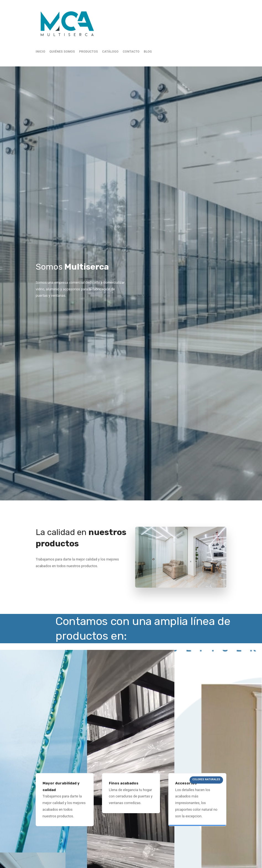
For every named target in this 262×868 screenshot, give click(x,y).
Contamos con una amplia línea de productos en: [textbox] (143, 628)
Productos (88, 52)
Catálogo (111, 52)
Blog (148, 52)
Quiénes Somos (62, 52)
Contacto (131, 52)
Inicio (40, 52)
